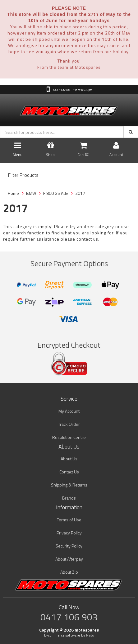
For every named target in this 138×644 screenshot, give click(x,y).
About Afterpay (69, 559)
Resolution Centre (69, 437)
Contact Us (69, 472)
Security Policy (69, 546)
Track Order (69, 424)
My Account (69, 411)
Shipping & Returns (69, 485)
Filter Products (23, 175)
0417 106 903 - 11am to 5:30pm (73, 90)
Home (13, 193)
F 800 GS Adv (56, 193)
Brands (69, 498)
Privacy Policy (69, 533)
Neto (90, 635)
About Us (69, 459)
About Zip (69, 572)
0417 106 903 (69, 617)
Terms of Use (69, 520)
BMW (31, 193)
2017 (80, 193)
